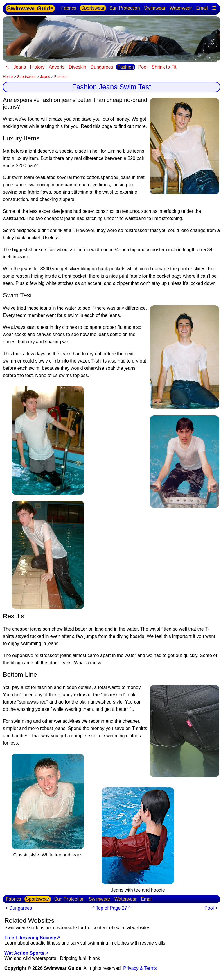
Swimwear (155, 8)
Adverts (57, 67)
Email (202, 8)
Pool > (211, 908)
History (37, 67)
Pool (143, 67)
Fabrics (69, 8)
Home (8, 77)
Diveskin (78, 67)
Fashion (126, 67)
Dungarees (102, 67)
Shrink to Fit (164, 67)
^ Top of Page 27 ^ (111, 908)
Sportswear (93, 8)
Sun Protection (125, 8)
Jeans (20, 67)
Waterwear (181, 8)
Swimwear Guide (30, 8)
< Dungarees (19, 908)
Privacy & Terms (140, 968)
